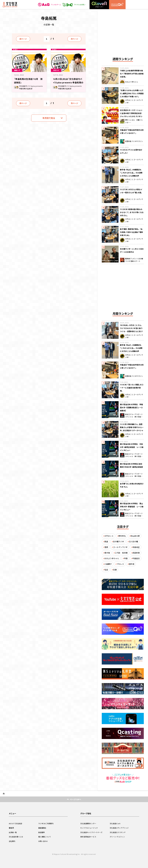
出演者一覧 (13, 832)
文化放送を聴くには (17, 837)
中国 (126, 558)
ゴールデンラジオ (120, 547)
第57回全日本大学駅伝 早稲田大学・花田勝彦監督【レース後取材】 (131, 408)
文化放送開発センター (89, 823)
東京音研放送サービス (89, 837)
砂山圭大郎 (135, 536)
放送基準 (42, 832)
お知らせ (57, 70)
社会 (106, 570)
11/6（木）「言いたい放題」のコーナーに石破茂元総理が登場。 (132, 388)
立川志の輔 (133, 541)
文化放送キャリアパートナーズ (92, 832)
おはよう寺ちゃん (112, 558)
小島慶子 (108, 564)
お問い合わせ (43, 841)
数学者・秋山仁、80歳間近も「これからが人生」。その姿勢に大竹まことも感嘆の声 (131, 173)
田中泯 (132, 564)
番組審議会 (43, 828)
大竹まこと (109, 536)
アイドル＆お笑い (73, 5)
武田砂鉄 (136, 553)
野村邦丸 (122, 536)
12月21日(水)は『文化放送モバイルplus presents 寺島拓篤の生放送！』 (67, 82)
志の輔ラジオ (118, 541)
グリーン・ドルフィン (118, 837)
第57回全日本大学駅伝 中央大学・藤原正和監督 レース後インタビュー (132, 447)
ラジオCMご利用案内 (46, 823)
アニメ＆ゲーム (46, 5)
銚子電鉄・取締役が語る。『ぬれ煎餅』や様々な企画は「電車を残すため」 (131, 232)
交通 (115, 570)
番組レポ (18, 70)
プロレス (120, 564)
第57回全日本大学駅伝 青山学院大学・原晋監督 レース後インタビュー (132, 507)
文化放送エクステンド (118, 832)
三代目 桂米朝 (121, 553)
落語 (106, 547)
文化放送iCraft (115, 823)
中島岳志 (136, 558)
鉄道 (106, 541)
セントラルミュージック (90, 828)
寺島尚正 (136, 547)
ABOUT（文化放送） (16, 823)
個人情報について (45, 837)
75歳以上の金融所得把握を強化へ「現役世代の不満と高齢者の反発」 (132, 74)
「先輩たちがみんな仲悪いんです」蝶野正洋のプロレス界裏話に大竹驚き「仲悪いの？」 (132, 93)
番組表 (11, 828)
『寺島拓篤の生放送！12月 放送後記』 (29, 80)
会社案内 (12, 841)
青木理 (107, 553)
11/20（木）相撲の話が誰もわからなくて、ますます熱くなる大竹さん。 (132, 212)
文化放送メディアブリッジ (120, 828)
